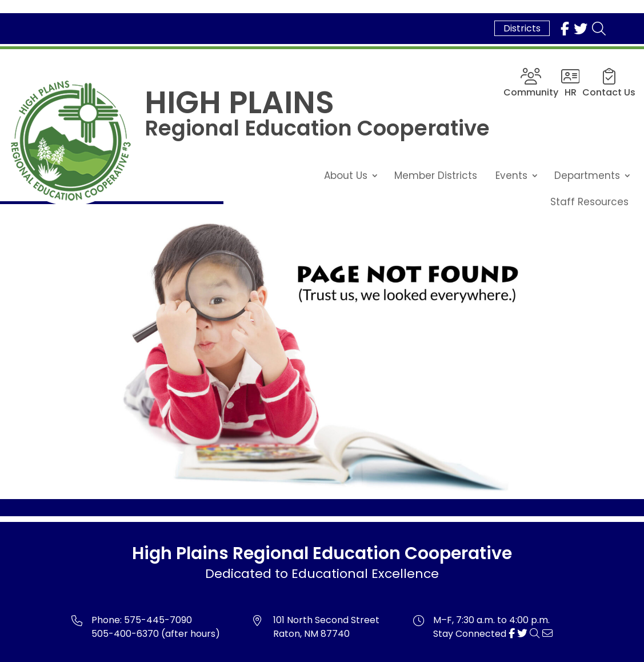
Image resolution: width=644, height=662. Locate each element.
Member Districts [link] (436, 176)
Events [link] (511, 176)
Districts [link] (522, 28)
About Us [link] (346, 176)
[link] (565, 29)
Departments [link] (587, 176)
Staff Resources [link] (589, 202)
